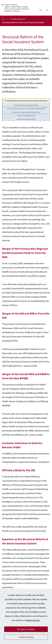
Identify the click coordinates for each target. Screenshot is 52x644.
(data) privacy (33, 620)
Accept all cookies (26, 629)
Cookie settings (26, 637)
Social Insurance (18, 21)
